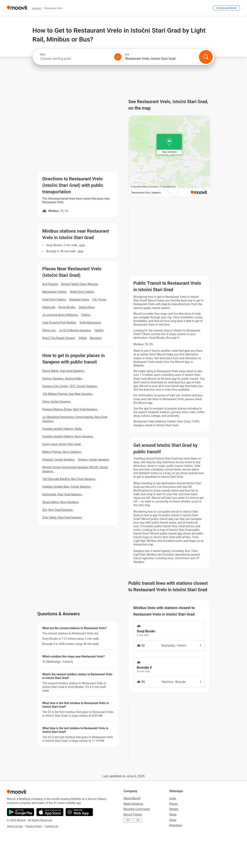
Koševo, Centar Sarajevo (93, 460)
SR (138, 820)
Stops (173, 815)
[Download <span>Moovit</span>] (227, 8)
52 (62, 211)
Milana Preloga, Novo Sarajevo (62, 452)
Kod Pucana (50, 284)
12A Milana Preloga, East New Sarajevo (67, 394)
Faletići (99, 330)
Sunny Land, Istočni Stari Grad (61, 444)
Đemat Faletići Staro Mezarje (80, 284)
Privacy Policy (34, 826)
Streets (174, 809)
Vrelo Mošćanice (90, 323)
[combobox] (75, 59)
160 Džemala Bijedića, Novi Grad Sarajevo (69, 479)
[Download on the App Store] (50, 812)
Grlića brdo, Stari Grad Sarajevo (62, 494)
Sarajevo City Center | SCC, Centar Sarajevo (70, 386)
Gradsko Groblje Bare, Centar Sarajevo (67, 487)
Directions (176, 825)
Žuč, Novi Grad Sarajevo (57, 510)
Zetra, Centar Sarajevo (56, 402)
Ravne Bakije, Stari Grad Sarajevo (63, 371)
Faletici (86, 315)
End (127, 55)
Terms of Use (15, 826)
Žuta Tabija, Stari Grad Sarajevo (62, 517)
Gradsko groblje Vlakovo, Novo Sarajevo (68, 436)
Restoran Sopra (79, 299)
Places (174, 804)
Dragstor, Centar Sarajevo (58, 460)
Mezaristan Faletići (54, 292)
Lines (173, 798)
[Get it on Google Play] (21, 812)
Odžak (82, 338)
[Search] (206, 57)
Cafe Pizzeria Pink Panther (59, 323)
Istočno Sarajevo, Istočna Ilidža (62, 378)
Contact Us (52, 826)
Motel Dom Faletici (82, 292)
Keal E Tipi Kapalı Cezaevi (59, 338)
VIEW (82, 245)
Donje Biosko (67, 307)
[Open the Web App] (79, 812)
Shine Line (49, 330)
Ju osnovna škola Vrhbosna (60, 315)
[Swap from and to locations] (118, 57)
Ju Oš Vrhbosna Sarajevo (75, 330)
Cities (173, 820)
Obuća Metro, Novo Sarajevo (60, 502)
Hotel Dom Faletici (54, 299)
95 (66, 211)
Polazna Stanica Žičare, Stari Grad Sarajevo (70, 409)
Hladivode (49, 307)
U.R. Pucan (99, 299)
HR (128, 820)
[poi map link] (169, 196)
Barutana (96, 338)
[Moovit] (17, 8)
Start (43, 55)
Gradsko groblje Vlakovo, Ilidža (62, 429)
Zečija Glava (87, 307)
